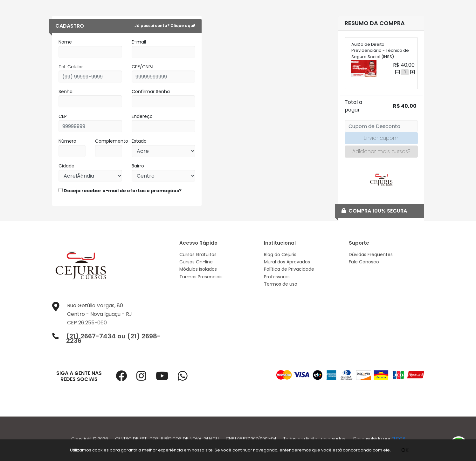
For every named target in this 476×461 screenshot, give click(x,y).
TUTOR (398, 439)
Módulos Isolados (198, 269)
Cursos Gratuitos (198, 254)
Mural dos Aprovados (287, 262)
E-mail (139, 42)
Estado (139, 141)
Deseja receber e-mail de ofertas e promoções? (120, 191)
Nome (65, 42)
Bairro (138, 166)
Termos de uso (281, 284)
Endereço (142, 116)
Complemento (112, 141)
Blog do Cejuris (280, 254)
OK (405, 450)
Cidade (66, 166)
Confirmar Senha (151, 92)
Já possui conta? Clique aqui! (165, 26)
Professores (277, 277)
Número (67, 141)
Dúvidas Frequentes (371, 254)
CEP (63, 116)
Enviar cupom (381, 138)
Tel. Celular (71, 67)
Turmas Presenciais (201, 277)
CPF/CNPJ (142, 67)
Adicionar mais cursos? (381, 151)
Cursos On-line (196, 262)
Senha (66, 92)
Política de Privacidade (289, 269)
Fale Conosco (364, 262)
